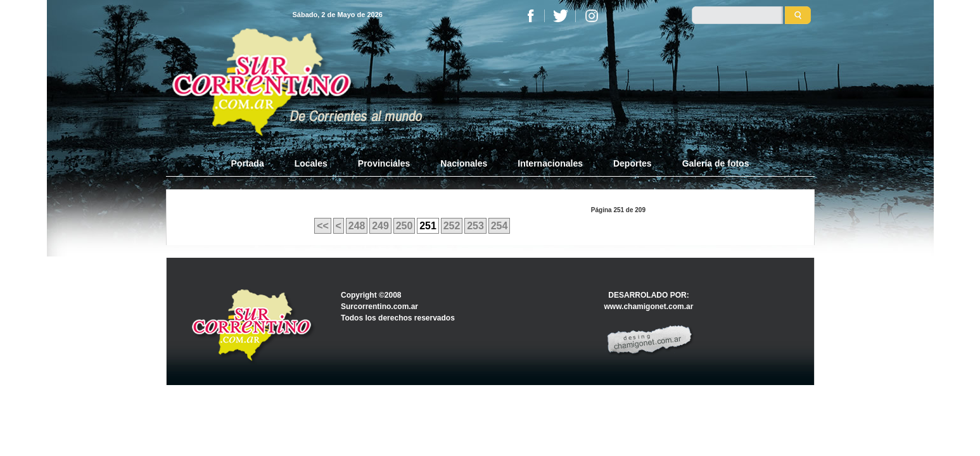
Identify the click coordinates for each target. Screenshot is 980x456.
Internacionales (550, 163)
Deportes (633, 163)
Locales (311, 163)
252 (452, 226)
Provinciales (384, 163)
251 (428, 226)
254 (500, 226)
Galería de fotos (716, 163)
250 (404, 226)
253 (475, 226)
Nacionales (464, 163)
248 (357, 226)
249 (380, 226)
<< (323, 226)
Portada (255, 163)
